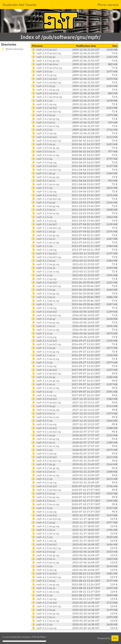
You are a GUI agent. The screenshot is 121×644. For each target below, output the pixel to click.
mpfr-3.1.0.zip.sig (44, 221)
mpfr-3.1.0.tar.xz (44, 210)
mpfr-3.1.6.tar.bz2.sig (46, 373)
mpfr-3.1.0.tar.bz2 (44, 195)
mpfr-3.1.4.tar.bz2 (44, 312)
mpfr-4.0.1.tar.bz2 (44, 428)
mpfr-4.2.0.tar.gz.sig (46, 555)
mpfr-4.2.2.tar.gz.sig (46, 613)
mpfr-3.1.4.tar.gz (44, 319)
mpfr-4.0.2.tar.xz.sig (46, 475)
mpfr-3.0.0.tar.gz (44, 144)
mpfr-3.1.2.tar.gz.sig (46, 264)
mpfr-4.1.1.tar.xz (44, 530)
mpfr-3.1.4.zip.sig (44, 337)
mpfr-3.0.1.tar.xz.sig (46, 184)
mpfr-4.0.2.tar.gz (44, 464)
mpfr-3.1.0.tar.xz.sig (46, 213)
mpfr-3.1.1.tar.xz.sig (46, 242)
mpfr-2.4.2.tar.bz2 (44, 108)
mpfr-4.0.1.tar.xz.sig (46, 446)
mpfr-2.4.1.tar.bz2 (44, 79)
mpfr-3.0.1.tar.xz (44, 181)
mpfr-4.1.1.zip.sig (44, 541)
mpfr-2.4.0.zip (42, 71)
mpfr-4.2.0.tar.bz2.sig (46, 548)
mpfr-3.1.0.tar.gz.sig (46, 206)
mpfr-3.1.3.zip (42, 304)
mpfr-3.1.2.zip (42, 275)
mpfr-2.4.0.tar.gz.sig (46, 61)
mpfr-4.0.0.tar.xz (44, 413)
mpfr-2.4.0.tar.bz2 (44, 50)
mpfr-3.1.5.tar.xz (44, 355)
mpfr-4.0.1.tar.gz (44, 435)
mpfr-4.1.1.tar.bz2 (44, 515)
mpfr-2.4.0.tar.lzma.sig (47, 68)
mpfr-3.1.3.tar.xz (44, 297)
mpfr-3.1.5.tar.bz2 (44, 341)
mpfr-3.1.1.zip (42, 246)
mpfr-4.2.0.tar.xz (44, 559)
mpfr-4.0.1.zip (42, 450)
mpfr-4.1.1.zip (42, 537)
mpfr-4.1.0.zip (42, 508)
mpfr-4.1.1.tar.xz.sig (46, 533)
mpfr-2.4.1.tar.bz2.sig (46, 82)
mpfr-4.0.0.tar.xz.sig (46, 417)
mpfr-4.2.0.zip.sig (44, 570)
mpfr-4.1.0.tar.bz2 (44, 486)
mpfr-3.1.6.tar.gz (44, 377)
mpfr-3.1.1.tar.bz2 (44, 224)
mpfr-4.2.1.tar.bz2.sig (46, 577)
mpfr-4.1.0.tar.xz (44, 501)
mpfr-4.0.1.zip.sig (44, 453)
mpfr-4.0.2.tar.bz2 (44, 457)
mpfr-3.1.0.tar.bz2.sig (46, 199)
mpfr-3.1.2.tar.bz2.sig (46, 257)
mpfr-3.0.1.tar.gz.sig (46, 177)
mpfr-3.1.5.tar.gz (44, 348)
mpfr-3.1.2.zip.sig (44, 279)
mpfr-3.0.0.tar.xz (44, 151)
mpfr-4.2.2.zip (42, 624)
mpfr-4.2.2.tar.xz (44, 617)
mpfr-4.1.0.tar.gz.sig (46, 497)
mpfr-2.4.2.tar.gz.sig (46, 119)
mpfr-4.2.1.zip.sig (44, 599)
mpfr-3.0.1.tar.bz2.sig (46, 170)
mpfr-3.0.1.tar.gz (44, 173)
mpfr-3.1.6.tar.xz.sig (46, 388)
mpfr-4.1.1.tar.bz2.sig (46, 519)
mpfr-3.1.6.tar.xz (44, 384)
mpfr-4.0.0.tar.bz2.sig (46, 402)
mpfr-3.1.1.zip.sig (44, 250)
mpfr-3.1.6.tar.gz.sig (46, 381)
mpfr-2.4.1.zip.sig (44, 104)
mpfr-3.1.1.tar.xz (44, 239)
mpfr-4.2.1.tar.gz (44, 581)
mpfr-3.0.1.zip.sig (44, 191)
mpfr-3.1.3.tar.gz (44, 290)
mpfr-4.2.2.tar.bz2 (44, 603)
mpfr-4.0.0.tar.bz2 (44, 399)
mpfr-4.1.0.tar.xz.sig (46, 504)
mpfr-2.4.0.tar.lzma (45, 64)
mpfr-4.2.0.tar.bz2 (44, 544)
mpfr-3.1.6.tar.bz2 (44, 370)
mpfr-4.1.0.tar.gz (44, 493)
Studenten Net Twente (19, 5)
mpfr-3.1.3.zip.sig (44, 308)
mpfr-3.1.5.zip (42, 362)
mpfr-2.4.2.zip (42, 130)
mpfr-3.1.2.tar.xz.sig (46, 271)
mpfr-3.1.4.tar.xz (44, 326)
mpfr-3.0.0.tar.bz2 (44, 137)
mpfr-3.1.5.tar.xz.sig (46, 359)
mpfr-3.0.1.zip (42, 188)
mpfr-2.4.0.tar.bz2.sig (46, 53)
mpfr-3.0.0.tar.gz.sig (46, 148)
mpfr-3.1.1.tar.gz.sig (46, 235)
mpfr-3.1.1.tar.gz (44, 231)
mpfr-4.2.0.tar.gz (44, 552)
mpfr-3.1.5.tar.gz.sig (46, 352)
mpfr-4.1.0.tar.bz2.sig (46, 490)
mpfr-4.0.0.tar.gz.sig (46, 410)
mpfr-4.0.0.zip (42, 421)
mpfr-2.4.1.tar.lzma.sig (47, 97)
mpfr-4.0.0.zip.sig (44, 424)
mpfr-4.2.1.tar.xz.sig (46, 592)
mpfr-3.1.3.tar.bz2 (44, 282)
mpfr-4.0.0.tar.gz (44, 406)
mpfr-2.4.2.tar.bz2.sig (46, 111)
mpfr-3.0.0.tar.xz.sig (46, 155)
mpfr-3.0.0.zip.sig (44, 162)
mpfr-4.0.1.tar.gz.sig (46, 439)
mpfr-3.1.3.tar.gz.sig (46, 293)
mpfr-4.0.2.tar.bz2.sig (46, 461)
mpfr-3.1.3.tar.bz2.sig (46, 286)
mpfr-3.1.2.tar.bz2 (44, 253)
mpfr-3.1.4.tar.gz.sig (46, 322)
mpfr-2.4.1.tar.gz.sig (46, 90)
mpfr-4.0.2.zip (42, 479)
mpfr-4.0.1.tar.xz (44, 442)
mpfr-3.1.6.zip (42, 392)
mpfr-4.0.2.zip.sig (44, 482)
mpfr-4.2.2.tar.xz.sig (46, 621)
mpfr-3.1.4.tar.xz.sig (46, 330)
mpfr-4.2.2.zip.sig (44, 628)
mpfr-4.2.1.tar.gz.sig (46, 584)
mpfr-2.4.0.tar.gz (44, 57)
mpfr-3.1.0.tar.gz (44, 202)
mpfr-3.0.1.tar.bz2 (44, 166)
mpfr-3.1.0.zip (42, 217)
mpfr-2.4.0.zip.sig (44, 75)
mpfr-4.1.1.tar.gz (44, 522)
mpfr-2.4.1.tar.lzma (45, 93)
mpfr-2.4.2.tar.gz (44, 115)
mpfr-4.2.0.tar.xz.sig (46, 562)
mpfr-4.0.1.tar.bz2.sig (46, 432)
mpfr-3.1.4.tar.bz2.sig (46, 315)
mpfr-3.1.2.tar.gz (44, 261)
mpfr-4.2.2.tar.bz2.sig (46, 606)
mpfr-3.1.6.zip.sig (44, 395)
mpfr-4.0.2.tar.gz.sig (46, 468)
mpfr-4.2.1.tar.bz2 (44, 573)
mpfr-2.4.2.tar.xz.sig (46, 126)
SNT (115, 638)
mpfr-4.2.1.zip (42, 595)
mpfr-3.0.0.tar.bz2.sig (46, 141)
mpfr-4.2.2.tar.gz (44, 610)
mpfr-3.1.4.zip (42, 333)
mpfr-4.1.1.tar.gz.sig (46, 526)
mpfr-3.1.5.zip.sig (44, 366)
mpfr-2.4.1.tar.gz (44, 86)
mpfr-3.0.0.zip (42, 159)
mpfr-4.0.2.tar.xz (44, 472)
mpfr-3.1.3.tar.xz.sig (46, 301)
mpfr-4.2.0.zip (42, 566)
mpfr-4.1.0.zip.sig (44, 512)
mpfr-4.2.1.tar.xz (44, 588)
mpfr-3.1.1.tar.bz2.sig (46, 228)
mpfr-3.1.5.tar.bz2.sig (46, 344)
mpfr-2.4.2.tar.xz (44, 122)
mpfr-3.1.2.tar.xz (44, 268)
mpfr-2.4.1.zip (42, 101)
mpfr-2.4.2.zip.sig (44, 133)
